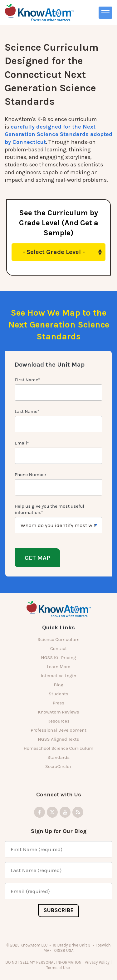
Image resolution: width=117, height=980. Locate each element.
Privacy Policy (97, 962)
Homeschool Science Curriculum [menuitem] (59, 748)
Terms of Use (58, 968)
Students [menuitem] (58, 694)
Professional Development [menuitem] (58, 730)
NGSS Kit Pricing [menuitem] (58, 658)
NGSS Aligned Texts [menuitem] (59, 739)
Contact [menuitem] (59, 648)
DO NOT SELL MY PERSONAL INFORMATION (43, 962)
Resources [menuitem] (58, 721)
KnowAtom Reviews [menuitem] (58, 712)
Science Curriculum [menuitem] (58, 639)
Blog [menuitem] (58, 685)
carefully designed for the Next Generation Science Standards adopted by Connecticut (58, 134)
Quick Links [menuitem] (58, 627)
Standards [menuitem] (58, 757)
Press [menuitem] (58, 703)
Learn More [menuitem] (58, 667)
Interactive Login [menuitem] (58, 676)
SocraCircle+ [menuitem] (58, 766)
